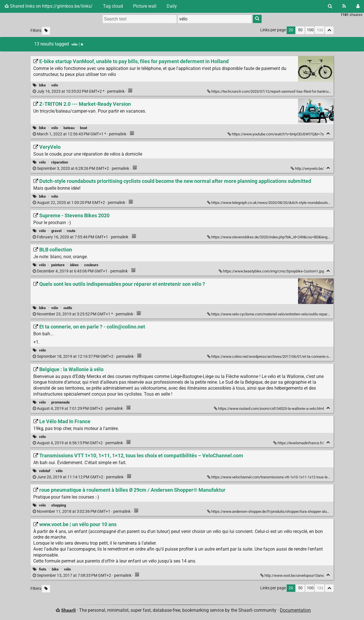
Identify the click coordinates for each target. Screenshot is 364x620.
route (71, 231)
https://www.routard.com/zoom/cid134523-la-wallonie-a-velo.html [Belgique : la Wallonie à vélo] (269, 409)
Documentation (295, 610)
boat (83, 128)
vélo (55, 85)
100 (310, 30)
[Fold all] (329, 30)
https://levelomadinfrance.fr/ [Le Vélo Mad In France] (299, 443)
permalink (79, 91)
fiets (43, 569)
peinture (58, 265)
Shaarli (68, 610)
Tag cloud (113, 6)
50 (300, 30)
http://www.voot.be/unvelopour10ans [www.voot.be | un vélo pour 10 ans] (292, 575)
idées (74, 265)
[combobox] (215, 19)
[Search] (330, 6)
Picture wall (145, 6)
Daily (172, 6)
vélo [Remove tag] (77, 44)
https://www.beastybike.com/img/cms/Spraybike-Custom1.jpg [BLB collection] (272, 271)
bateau (69, 128)
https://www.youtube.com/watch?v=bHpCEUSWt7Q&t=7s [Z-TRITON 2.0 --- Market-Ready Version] (276, 134)
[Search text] (140, 19)
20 (291, 30)
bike (42, 85)
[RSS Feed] (344, 6)
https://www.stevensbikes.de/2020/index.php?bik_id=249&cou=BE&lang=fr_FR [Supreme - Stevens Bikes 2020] (273, 237)
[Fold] (328, 134)
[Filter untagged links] (46, 31)
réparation (60, 162)
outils (68, 308)
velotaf (45, 471)
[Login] (358, 6)
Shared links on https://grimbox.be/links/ (49, 6)
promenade (60, 402)
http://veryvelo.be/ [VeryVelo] (308, 169)
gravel (56, 231)
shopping (59, 505)
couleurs (91, 265)
